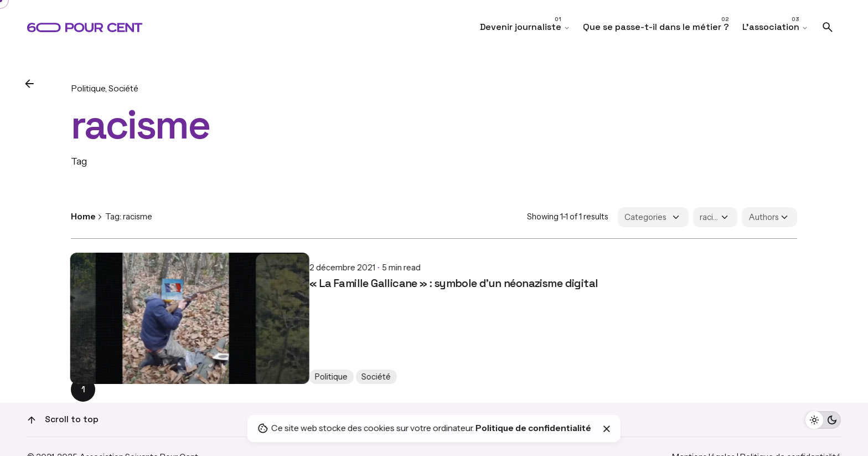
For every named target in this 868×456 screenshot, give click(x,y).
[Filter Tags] (715, 217)
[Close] (607, 429)
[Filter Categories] (653, 217)
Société (123, 88)
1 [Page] (83, 390)
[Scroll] (32, 420)
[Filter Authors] (769, 217)
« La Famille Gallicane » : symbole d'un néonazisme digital (215, 274)
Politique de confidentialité (533, 428)
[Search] (828, 27)
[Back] (29, 84)
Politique (88, 88)
